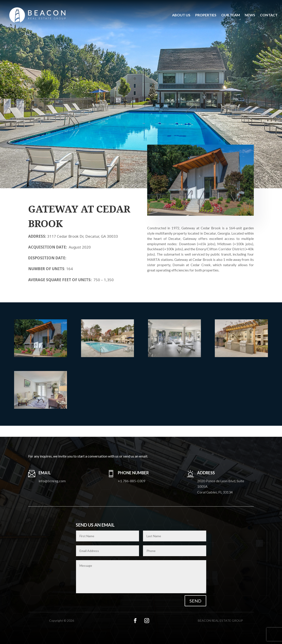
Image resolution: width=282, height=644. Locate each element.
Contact (269, 15)
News (250, 15)
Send (195, 601)
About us (181, 15)
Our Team (231, 15)
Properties (206, 15)
